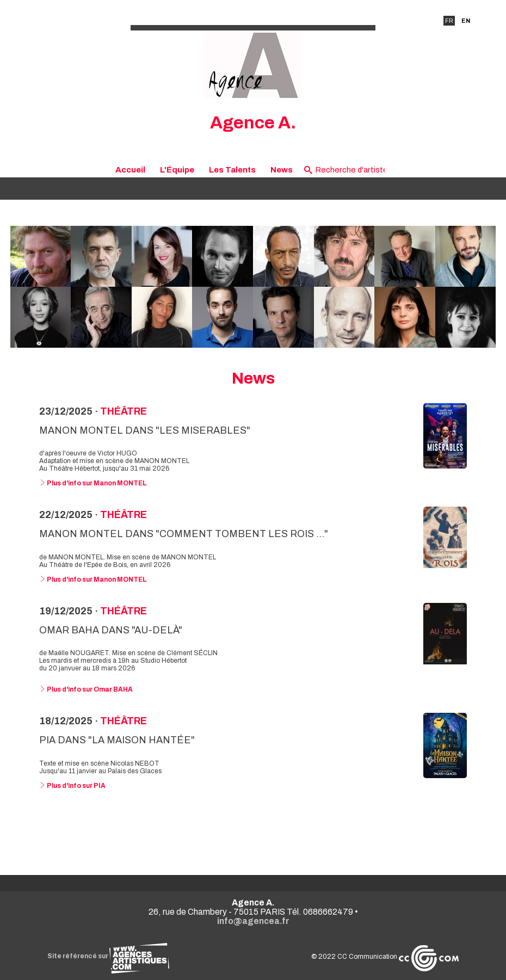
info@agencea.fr (253, 921)
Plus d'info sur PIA (72, 786)
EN (466, 21)
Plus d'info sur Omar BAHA (86, 689)
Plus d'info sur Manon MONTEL (93, 483)
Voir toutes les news (253, 830)
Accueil (130, 170)
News (282, 170)
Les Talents (232, 170)
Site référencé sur (108, 956)
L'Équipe (177, 170)
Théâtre (124, 411)
